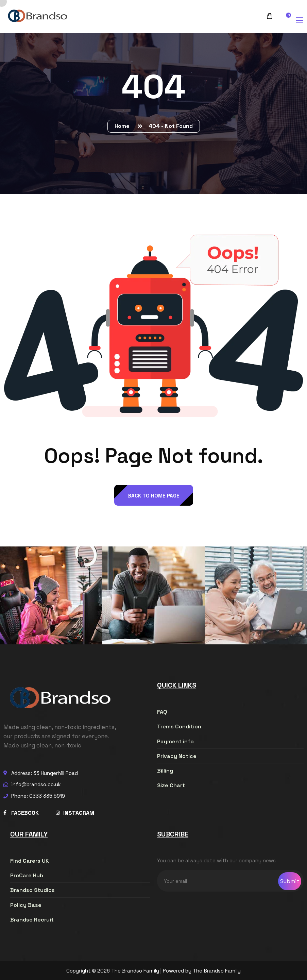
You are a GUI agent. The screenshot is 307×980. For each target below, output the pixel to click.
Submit (290, 881)
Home (123, 126)
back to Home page (154, 496)
